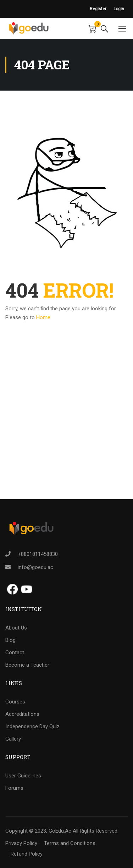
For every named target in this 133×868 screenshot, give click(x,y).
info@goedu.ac (35, 567)
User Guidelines (23, 776)
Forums (14, 788)
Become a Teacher (27, 665)
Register (98, 9)
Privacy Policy (21, 843)
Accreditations (22, 714)
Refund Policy (27, 854)
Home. (44, 317)
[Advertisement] (66, 433)
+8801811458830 (38, 554)
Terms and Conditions (70, 843)
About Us (16, 628)
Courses (15, 702)
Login (119, 9)
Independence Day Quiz (32, 726)
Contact (15, 653)
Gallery (13, 739)
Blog (10, 640)
